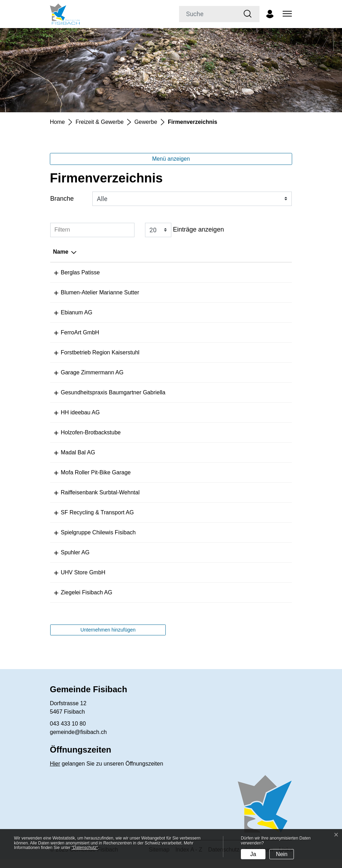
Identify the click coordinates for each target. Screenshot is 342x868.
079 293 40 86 (182, 441)
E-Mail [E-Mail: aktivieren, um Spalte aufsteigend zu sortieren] (222, 252)
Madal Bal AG (70, 461)
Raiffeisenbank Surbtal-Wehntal (92, 501)
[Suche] (208, 14)
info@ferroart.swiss (238, 332)
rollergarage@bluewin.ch (245, 481)
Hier (55, 772)
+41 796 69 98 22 (186, 272)
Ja (253, 854)
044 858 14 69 (182, 292)
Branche (62, 199)
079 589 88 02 (182, 541)
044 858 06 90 (182, 401)
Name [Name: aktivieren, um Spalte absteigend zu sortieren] (61, 252)
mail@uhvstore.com (239, 581)
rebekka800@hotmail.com (247, 541)
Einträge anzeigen (185, 230)
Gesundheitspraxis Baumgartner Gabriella (105, 401)
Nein (282, 854)
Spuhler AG (67, 561)
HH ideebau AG (73, 421)
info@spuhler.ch (234, 561)
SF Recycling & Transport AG (90, 521)
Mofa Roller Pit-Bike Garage (88, 481)
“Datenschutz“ (85, 848)
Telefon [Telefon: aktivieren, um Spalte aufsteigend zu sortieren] (174, 252)
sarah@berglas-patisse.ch (247, 272)
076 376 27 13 (182, 461)
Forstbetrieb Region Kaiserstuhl (92, 352)
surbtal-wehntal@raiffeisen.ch (251, 501)
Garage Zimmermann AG (84, 372)
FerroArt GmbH (72, 332)
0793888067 (180, 481)
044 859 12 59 (182, 561)
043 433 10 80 (68, 732)
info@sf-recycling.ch (239, 521)
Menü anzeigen (171, 159)
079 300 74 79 (182, 352)
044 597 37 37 (182, 521)
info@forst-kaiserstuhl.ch (245, 352)
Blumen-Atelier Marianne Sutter (92, 292)
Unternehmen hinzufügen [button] (108, 638)
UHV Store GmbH (75, 581)
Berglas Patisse (73, 272)
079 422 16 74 (182, 421)
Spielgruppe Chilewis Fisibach (90, 541)
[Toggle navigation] (286, 14)
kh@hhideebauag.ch (240, 421)
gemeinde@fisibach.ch (78, 740)
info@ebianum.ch (236, 312)
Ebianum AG (69, 312)
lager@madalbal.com (241, 461)
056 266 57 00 (182, 501)
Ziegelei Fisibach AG (79, 601)
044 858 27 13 (182, 372)
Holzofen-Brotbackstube (83, 441)
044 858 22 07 (182, 601)
